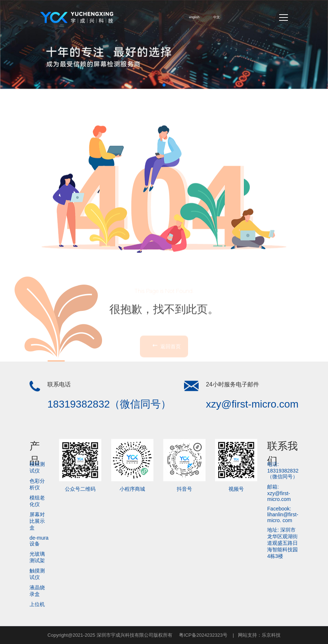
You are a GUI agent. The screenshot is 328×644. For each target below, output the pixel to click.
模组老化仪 (37, 501)
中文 (216, 17)
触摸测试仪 (37, 574)
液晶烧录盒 (37, 591)
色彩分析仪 (37, 484)
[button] (164, 85)
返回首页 (166, 364)
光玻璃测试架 (37, 557)
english (194, 17)
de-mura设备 (39, 541)
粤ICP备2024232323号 (203, 635)
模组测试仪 (37, 467)
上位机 (37, 604)
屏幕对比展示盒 (37, 521)
